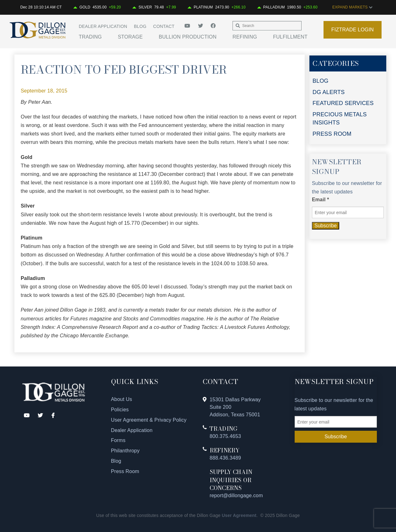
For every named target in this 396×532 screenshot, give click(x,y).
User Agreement (239, 515)
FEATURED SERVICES (343, 103)
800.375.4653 (225, 436)
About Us (122, 399)
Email (321, 200)
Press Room (125, 471)
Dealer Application (103, 26)
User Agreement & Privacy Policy (149, 420)
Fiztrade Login (353, 30)
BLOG (321, 81)
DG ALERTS (329, 92)
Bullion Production (188, 37)
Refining (245, 37)
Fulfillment (290, 37)
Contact (164, 26)
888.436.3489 (225, 458)
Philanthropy (125, 451)
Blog (140, 26)
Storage (130, 37)
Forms (118, 440)
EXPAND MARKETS (352, 7)
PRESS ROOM (332, 134)
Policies (120, 410)
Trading (90, 37)
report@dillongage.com (236, 495)
